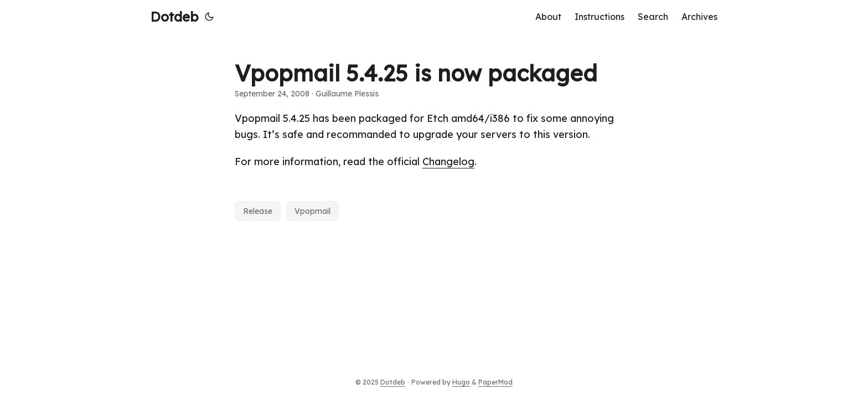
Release (258, 211)
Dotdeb (174, 17)
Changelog (448, 162)
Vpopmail (312, 211)
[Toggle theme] (209, 17)
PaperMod (495, 382)
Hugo (461, 382)
